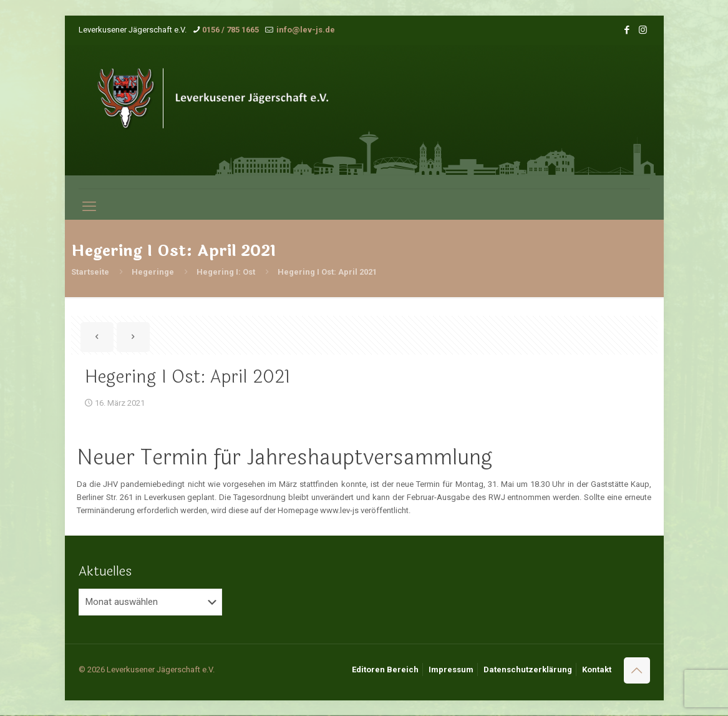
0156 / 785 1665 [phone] (231, 30)
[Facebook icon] (627, 30)
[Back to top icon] (637, 670)
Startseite (90, 272)
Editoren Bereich (385, 669)
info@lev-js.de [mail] (305, 30)
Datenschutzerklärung (528, 669)
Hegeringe (153, 272)
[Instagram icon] (643, 30)
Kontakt (597, 669)
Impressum (451, 669)
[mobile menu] (89, 207)
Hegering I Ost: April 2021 (327, 272)
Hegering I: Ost (226, 272)
